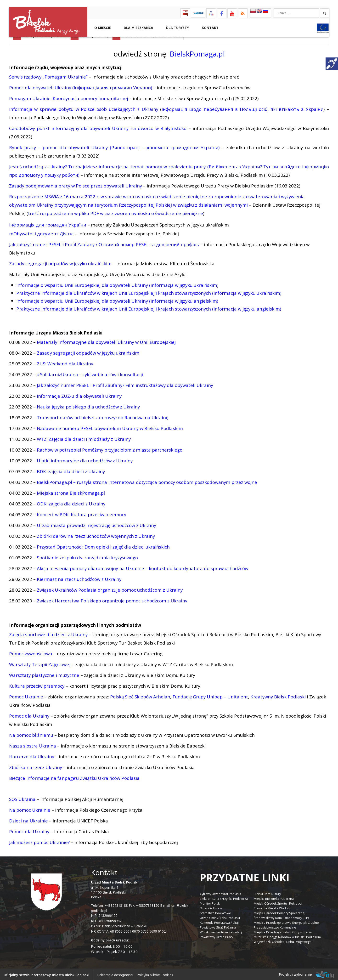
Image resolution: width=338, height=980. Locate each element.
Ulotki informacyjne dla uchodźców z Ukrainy (85, 459)
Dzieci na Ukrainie (28, 819)
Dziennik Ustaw (211, 907)
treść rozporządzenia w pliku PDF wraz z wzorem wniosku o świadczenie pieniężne (115, 212)
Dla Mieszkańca (138, 28)
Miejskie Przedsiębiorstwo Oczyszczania (283, 931)
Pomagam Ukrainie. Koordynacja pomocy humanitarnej (69, 97)
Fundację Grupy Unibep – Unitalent (210, 695)
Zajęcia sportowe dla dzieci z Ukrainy (48, 633)
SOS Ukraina (22, 798)
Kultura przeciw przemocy (37, 684)
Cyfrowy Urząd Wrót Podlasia (220, 893)
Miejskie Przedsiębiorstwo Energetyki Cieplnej (287, 921)
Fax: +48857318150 (144, 904)
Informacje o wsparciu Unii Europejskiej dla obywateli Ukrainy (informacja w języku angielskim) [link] (117, 299)
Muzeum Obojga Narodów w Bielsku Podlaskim (287, 936)
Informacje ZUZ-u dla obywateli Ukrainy (79, 394)
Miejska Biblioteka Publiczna (274, 898)
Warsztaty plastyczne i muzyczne (44, 674)
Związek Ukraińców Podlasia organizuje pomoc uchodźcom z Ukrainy (110, 588)
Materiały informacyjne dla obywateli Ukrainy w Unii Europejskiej (106, 341)
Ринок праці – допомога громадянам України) (165, 146)
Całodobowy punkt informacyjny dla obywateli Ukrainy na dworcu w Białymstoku (98, 127)
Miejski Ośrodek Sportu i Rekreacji (278, 902)
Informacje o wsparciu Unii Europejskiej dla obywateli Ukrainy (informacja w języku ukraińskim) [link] (117, 284)
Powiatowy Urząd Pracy (216, 936)
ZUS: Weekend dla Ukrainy (65, 362)
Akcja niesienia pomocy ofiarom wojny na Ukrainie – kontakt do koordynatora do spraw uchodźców (143, 567)
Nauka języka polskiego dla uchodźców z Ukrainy (88, 405)
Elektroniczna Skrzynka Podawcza (224, 898)
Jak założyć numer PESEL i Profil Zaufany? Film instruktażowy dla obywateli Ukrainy (125, 384)
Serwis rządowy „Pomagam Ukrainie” (48, 75)
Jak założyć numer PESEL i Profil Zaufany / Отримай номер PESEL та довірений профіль (104, 243)
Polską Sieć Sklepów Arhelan (140, 695)
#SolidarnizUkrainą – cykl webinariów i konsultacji (90, 373)
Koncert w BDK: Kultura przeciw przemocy (82, 513)
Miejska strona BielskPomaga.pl (71, 491)
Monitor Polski (210, 902)
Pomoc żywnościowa (31, 652)
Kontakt (210, 28)
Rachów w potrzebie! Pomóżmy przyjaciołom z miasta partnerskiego (110, 448)
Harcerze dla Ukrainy (32, 755)
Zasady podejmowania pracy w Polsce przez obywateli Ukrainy (76, 184)
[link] (149, 307)
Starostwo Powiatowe (215, 912)
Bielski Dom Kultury (267, 893)
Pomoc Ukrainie (26, 695)
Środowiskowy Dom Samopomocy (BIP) (281, 917)
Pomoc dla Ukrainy (29, 714)
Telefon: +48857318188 (109, 904)
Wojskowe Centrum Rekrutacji (221, 931)
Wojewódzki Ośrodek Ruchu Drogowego (283, 941)
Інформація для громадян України (48, 223)
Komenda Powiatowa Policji (219, 921)
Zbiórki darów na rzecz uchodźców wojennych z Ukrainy (96, 535)
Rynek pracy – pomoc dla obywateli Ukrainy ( (60, 146)
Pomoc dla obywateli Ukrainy (40, 86)
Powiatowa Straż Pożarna (218, 926)
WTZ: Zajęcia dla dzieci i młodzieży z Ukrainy (84, 438)
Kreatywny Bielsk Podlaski (278, 695)
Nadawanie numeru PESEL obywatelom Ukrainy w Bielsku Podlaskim (110, 427)
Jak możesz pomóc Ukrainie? (39, 841)
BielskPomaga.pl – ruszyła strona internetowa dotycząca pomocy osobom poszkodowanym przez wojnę (147, 481)
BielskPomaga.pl (197, 52)
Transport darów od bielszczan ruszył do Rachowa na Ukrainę (103, 416)
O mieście (102, 28)
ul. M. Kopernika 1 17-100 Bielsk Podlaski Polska (115, 888)
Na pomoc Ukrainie (30, 808)
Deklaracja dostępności (115, 973)
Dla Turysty (177, 28)
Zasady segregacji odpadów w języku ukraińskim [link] (60, 262)
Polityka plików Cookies (155, 973)
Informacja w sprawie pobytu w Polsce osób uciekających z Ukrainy (84, 108)
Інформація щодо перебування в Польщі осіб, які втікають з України (242, 108)
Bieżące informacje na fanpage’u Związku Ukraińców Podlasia (74, 777)
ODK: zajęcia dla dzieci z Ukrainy (71, 502)
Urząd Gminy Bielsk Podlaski (220, 917)
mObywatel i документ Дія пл (42, 232)
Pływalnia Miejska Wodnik (272, 907)
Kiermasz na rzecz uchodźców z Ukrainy (79, 578)
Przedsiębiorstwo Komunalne (275, 926)
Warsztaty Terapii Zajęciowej (40, 663)
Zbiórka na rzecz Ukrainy (36, 766)
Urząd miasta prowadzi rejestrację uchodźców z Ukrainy (96, 524)
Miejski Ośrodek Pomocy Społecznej (279, 912)
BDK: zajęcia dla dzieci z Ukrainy (71, 470)
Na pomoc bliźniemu (31, 734)
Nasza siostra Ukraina (33, 744)
